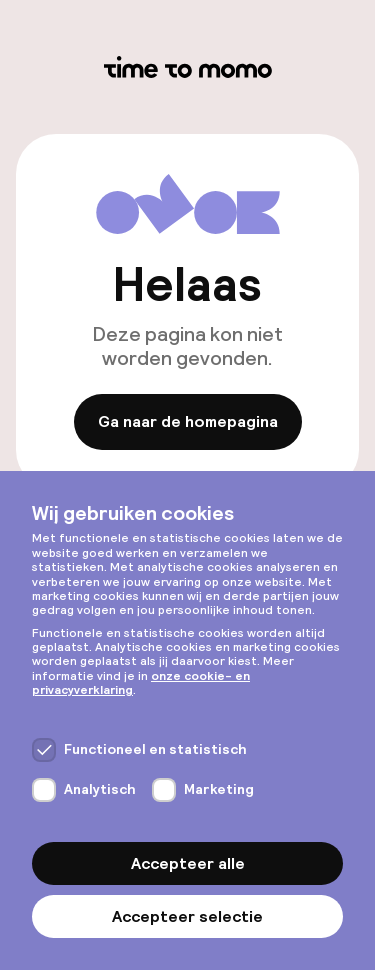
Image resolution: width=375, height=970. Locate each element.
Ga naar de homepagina (188, 422)
